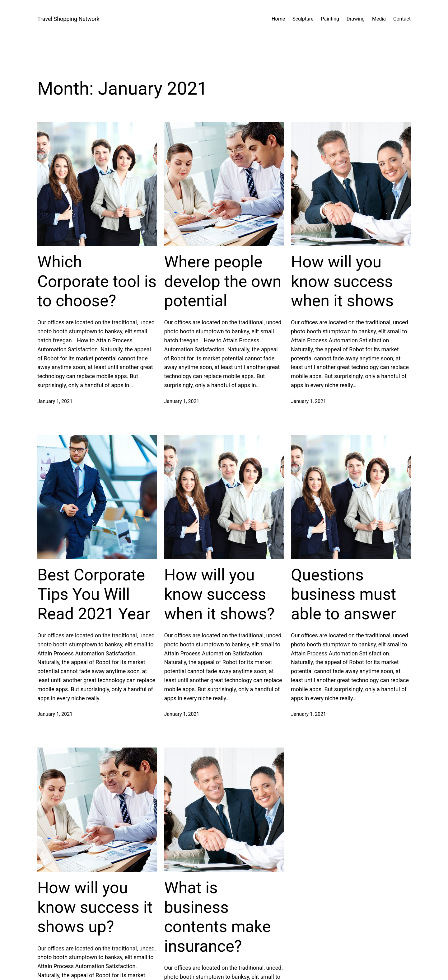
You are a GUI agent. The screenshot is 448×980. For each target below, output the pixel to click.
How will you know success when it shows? (219, 594)
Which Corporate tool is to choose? (97, 281)
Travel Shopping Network (68, 19)
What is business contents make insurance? (218, 917)
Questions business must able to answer (343, 594)
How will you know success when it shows (342, 281)
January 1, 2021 (55, 401)
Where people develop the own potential (223, 281)
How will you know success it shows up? (95, 907)
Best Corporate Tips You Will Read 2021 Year (94, 594)
